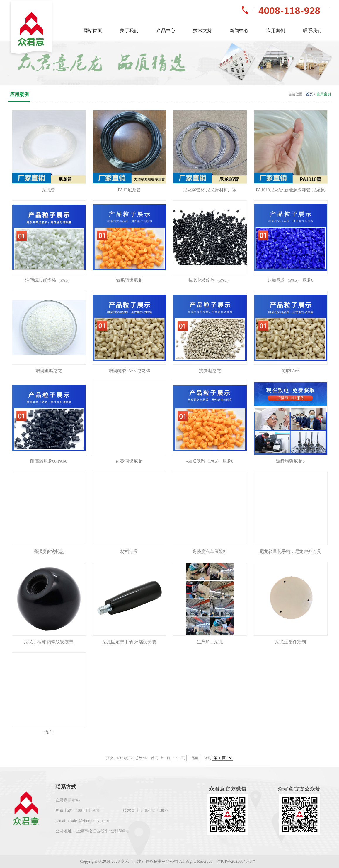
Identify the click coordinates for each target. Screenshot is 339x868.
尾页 (195, 758)
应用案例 (324, 94)
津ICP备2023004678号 (237, 861)
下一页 (180, 758)
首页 (309, 94)
